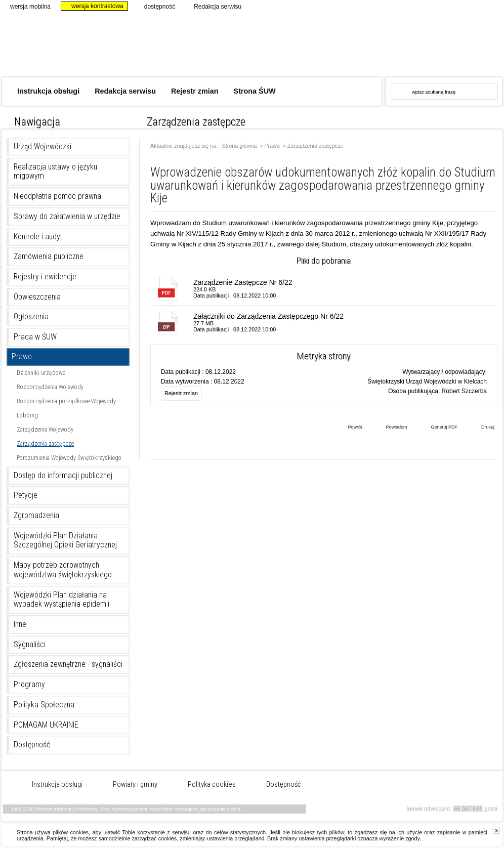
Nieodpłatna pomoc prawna (57, 196)
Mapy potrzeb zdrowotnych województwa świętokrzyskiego (63, 570)
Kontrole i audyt (38, 237)
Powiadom (389, 428)
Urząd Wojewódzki (43, 147)
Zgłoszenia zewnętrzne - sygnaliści (68, 664)
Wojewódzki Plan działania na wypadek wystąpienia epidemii (61, 600)
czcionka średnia (481, 119)
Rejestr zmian (195, 91)
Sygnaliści (30, 645)
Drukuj (480, 428)
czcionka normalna (468, 119)
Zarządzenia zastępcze (45, 444)
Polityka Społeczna (44, 705)
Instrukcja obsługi (48, 91)
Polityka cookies (212, 785)
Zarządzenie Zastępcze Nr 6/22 (243, 282)
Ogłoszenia (31, 317)
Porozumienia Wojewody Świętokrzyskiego (69, 458)
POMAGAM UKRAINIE (46, 725)
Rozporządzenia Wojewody (50, 387)
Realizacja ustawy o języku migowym (55, 172)
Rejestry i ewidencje (45, 277)
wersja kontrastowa (93, 6)
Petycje (26, 495)
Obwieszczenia (37, 297)
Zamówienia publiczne (49, 257)
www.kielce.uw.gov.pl (418, 43)
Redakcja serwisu (213, 6)
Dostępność (32, 745)
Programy (29, 685)
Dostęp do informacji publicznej (63, 476)
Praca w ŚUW (35, 337)
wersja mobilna (26, 6)
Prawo (22, 357)
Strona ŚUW (255, 91)
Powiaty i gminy (135, 785)
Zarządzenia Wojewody (45, 430)
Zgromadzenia (36, 516)
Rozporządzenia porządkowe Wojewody (66, 401)
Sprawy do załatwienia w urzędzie (67, 217)
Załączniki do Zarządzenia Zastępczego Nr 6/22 (268, 316)
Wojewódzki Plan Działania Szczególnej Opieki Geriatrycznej (65, 541)
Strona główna (240, 146)
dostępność (155, 6)
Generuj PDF (436, 428)
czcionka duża (495, 119)
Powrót (347, 428)
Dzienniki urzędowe (41, 373)
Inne (20, 624)
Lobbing (27, 415)
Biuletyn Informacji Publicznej (162, 49)
